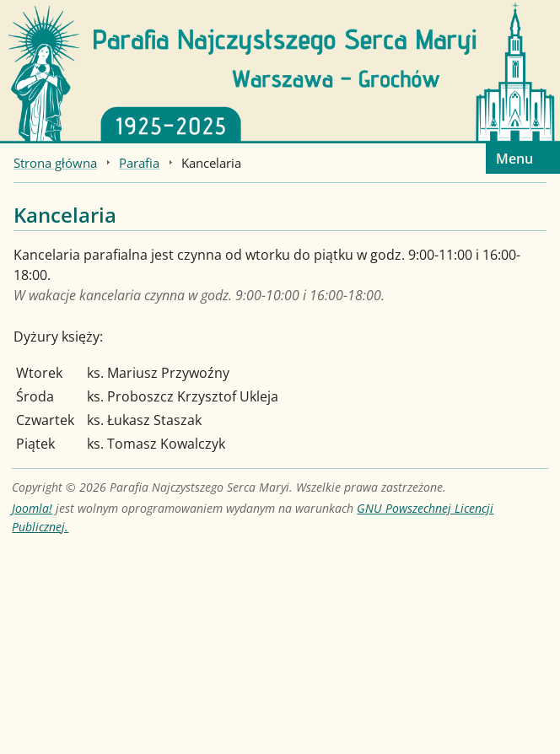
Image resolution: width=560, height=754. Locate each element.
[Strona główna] (280, 70)
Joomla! (32, 508)
